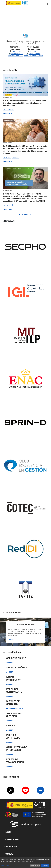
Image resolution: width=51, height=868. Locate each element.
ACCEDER (10, 696)
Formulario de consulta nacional (16, 55)
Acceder (10, 663)
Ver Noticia (8, 113)
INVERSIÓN (15, 157)
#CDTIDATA (9, 854)
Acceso (11, 640)
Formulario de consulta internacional (33, 55)
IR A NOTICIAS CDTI (25, 215)
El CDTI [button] (8, 832)
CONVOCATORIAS (9, 109)
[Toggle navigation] (47, 4)
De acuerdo (45, 865)
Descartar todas (35, 865)
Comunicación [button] (11, 847)
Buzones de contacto (15, 708)
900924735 (35, 51)
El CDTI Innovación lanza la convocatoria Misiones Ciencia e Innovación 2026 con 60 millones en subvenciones (25, 103)
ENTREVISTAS (8, 205)
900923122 (17, 51)
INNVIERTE (7, 157)
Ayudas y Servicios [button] (13, 839)
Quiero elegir (5, 865)
